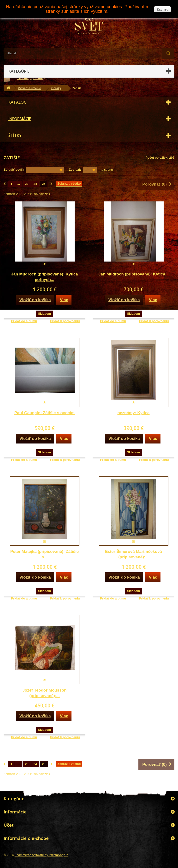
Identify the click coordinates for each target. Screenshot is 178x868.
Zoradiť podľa (14, 170)
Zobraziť (75, 170)
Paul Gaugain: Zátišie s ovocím (44, 413)
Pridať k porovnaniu (65, 321)
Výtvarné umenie (30, 88)
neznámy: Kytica (133, 413)
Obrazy (56, 88)
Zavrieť (162, 9)
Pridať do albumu (24, 321)
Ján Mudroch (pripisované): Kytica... (133, 274)
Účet (9, 825)
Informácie (20, 119)
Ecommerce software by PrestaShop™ (42, 855)
